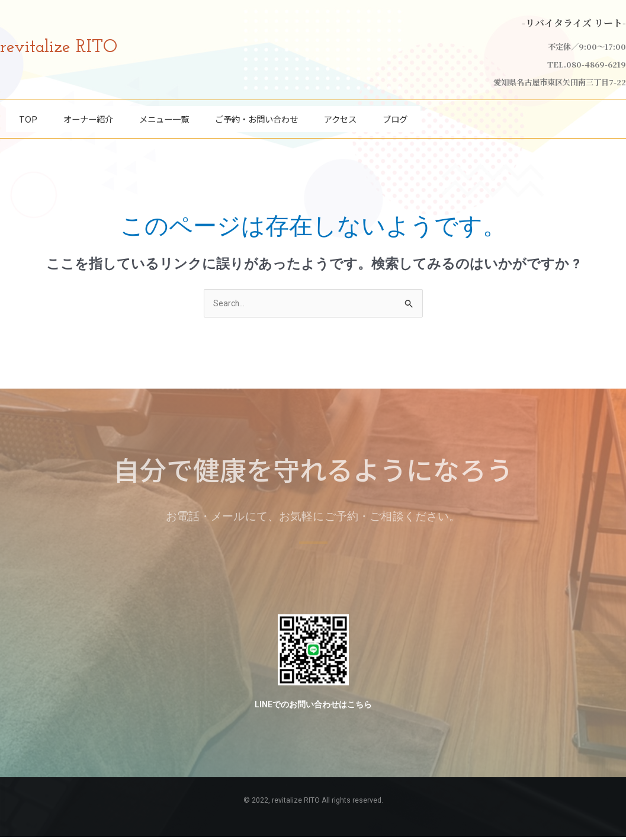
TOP (28, 116)
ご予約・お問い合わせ (256, 116)
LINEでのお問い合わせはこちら (313, 707)
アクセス (340, 116)
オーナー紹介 (88, 116)
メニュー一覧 (164, 116)
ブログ (395, 116)
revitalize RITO (71, 47)
